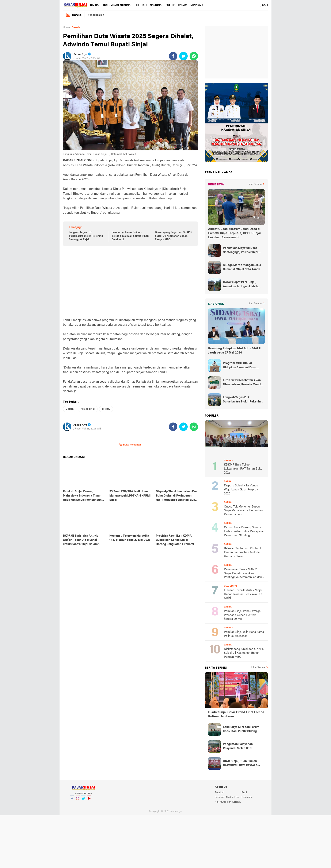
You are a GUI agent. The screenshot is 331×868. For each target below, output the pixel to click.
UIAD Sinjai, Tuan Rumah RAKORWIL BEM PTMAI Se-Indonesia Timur (242, 764)
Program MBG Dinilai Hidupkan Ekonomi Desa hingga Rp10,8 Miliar (240, 366)
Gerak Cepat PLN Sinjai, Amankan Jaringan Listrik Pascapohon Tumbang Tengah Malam (243, 285)
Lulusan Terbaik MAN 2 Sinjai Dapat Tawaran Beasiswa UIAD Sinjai (244, 594)
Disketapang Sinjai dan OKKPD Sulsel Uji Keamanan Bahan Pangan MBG (173, 236)
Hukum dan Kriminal (117, 5)
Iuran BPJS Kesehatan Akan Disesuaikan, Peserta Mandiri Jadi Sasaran (243, 383)
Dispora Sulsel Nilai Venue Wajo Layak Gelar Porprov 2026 (241, 490)
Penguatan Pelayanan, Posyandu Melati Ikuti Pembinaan (238, 747)
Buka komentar (130, 445)
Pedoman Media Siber (227, 797)
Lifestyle (141, 5)
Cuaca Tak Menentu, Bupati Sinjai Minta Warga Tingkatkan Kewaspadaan (244, 511)
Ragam (183, 5)
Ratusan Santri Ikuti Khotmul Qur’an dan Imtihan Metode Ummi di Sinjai (242, 552)
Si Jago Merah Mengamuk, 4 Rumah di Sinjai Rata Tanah (242, 267)
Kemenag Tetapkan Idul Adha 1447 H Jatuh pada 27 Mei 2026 (235, 351)
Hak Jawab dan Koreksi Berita (228, 802)
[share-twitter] (183, 56)
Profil (244, 793)
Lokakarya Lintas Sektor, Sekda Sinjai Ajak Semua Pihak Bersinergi (130, 236)
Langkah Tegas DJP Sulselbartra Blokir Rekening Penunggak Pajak (86, 236)
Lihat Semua (255, 184)
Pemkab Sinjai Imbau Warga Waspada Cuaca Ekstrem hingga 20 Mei (242, 615)
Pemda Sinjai (88, 409)
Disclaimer (247, 797)
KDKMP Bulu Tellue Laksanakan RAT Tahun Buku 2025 (243, 469)
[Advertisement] (130, 282)
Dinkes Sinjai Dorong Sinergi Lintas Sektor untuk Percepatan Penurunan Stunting (244, 532)
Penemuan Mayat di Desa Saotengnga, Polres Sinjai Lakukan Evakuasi (241, 251)
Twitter (83, 800)
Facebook (72, 800)
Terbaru (106, 409)
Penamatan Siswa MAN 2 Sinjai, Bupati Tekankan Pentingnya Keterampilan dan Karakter (243, 574)
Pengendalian (96, 15)
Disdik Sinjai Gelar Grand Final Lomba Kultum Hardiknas (236, 714)
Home (66, 28)
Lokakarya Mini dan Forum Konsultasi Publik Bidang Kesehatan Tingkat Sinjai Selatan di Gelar (241, 730)
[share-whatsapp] (194, 56)
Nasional (156, 5)
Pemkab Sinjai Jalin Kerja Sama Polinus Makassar (244, 634)
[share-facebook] (173, 56)
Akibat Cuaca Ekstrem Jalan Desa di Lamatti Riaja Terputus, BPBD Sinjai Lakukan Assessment (234, 233)
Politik (170, 5)
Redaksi (219, 793)
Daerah (95, 5)
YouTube (89, 800)
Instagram (78, 800)
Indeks (74, 15)
